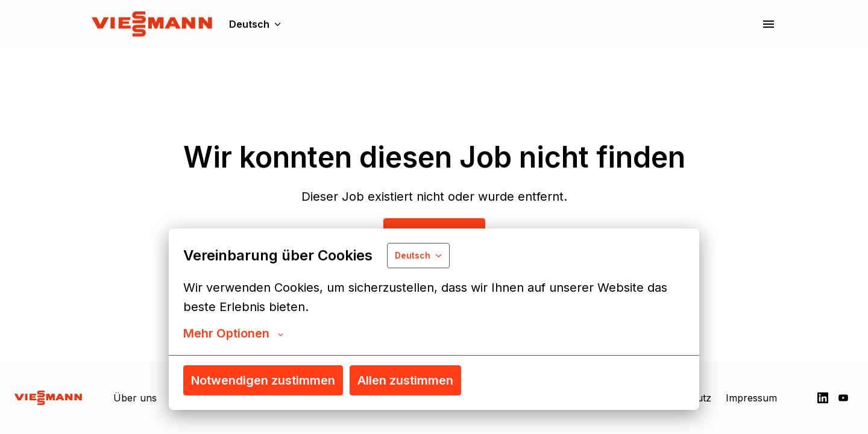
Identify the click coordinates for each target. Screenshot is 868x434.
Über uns (135, 398)
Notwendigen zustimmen (263, 380)
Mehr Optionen (233, 333)
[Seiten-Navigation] (769, 24)
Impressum (751, 398)
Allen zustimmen (405, 380)
